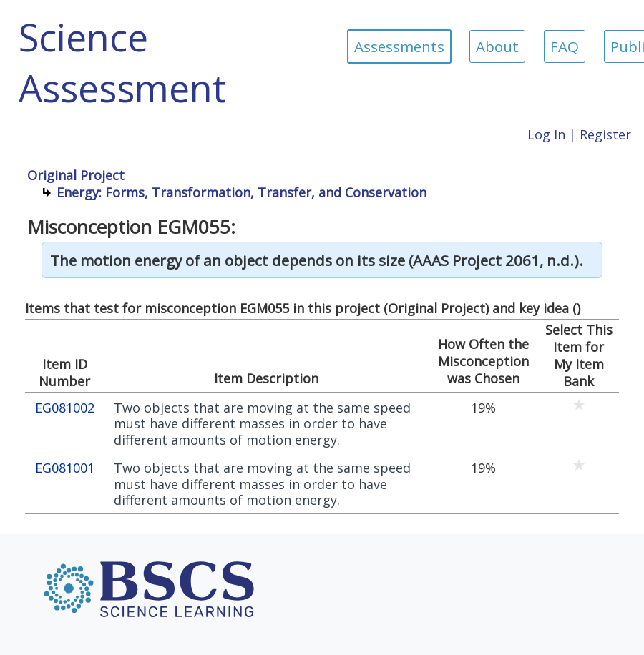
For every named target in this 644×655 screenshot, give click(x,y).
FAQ (565, 46)
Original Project (76, 175)
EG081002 (65, 408)
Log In (546, 134)
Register (605, 134)
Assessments (399, 46)
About (497, 46)
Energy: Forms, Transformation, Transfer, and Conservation (241, 192)
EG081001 (65, 468)
